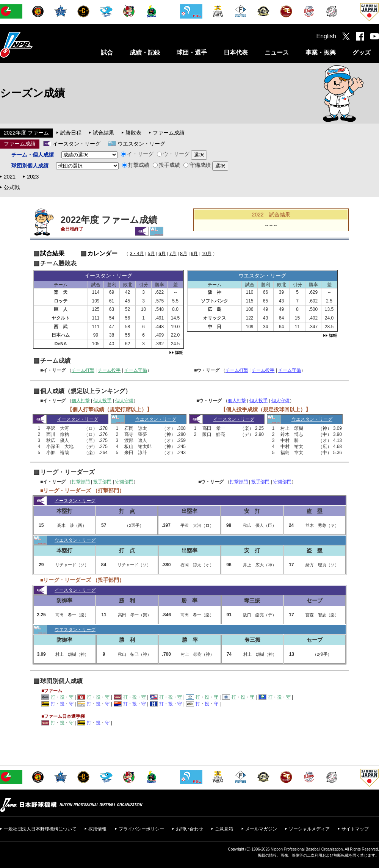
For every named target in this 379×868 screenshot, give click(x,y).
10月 (206, 254)
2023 (33, 177)
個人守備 (124, 401)
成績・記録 (145, 52)
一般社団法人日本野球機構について (40, 829)
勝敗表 (133, 133)
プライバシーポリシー (141, 829)
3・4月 (137, 254)
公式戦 (12, 187)
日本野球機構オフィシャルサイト (35, 45)
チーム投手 (109, 370)
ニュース (277, 52)
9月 (195, 254)
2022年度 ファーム (26, 133)
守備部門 (124, 482)
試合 (107, 52)
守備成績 (197, 165)
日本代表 (236, 52)
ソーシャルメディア (309, 829)
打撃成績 (136, 165)
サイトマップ (355, 829)
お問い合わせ (189, 829)
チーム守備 (136, 370)
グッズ (362, 52)
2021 (10, 177)
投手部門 (102, 482)
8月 (184, 254)
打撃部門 (81, 482)
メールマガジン (261, 829)
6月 (162, 254)
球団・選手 (192, 52)
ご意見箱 (224, 829)
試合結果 (103, 133)
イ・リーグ (137, 154)
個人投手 (102, 401)
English (326, 36)
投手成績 (166, 165)
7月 (173, 254)
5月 (151, 254)
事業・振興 (321, 52)
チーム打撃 (83, 370)
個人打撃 (81, 401)
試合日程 (71, 133)
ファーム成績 (169, 133)
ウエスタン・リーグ (141, 144)
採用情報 (97, 829)
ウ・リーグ (173, 154)
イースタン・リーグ (77, 144)
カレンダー (102, 253)
